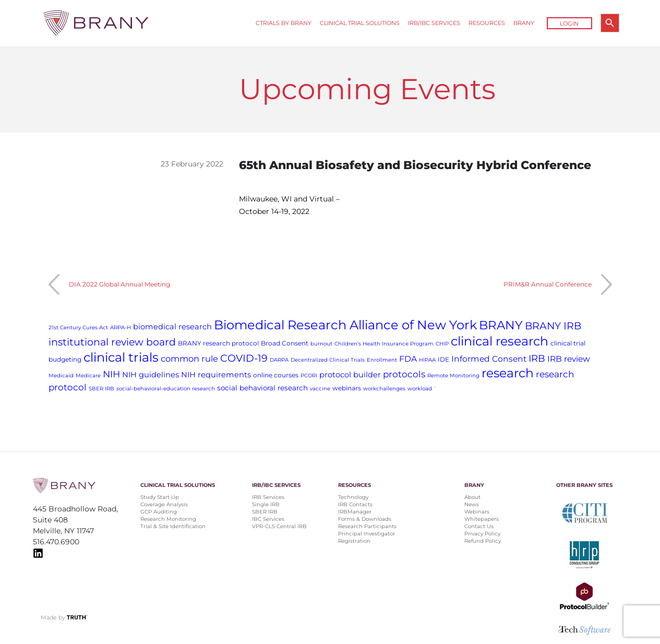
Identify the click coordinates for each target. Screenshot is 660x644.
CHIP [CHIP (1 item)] (442, 344)
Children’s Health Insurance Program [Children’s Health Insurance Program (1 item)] (384, 344)
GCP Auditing (159, 512)
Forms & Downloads (365, 519)
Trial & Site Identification (173, 526)
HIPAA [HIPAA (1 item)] (427, 360)
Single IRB (266, 504)
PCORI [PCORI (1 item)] (309, 375)
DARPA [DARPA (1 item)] (279, 360)
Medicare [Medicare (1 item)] (88, 375)
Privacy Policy (482, 534)
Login (569, 23)
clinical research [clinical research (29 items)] (500, 341)
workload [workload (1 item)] (420, 389)
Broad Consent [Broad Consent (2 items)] (285, 343)
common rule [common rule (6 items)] (189, 359)
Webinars (477, 512)
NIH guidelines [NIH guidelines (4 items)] (151, 375)
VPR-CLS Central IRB (279, 526)
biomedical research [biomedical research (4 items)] (172, 327)
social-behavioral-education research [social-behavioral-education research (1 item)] (166, 389)
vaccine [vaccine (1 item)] (320, 389)
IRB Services (268, 497)
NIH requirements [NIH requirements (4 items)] (216, 375)
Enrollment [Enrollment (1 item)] (382, 360)
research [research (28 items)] (508, 373)
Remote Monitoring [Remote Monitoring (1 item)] (453, 375)
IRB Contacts (355, 504)
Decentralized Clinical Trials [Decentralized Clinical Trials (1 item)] (328, 360)
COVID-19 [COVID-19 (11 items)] (244, 358)
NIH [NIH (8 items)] (111, 374)
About (472, 497)
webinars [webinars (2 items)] (347, 388)
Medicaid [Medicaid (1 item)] (61, 375)
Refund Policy (483, 541)
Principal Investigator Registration (367, 537)
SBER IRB (265, 512)
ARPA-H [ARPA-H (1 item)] (121, 327)
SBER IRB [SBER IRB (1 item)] (101, 389)
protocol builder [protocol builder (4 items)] (350, 375)
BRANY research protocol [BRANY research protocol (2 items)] (218, 343)
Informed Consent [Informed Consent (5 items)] (489, 359)
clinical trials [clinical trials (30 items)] (121, 357)
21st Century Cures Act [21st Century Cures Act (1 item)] (78, 327)
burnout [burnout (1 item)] (321, 344)
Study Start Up (160, 497)
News (472, 504)
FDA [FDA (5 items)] (408, 359)
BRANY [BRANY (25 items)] (501, 325)
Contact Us (479, 526)
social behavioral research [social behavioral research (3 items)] (262, 388)
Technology (353, 497)
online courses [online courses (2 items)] (276, 375)
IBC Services (268, 519)
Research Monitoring (168, 519)
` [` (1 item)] (436, 389)
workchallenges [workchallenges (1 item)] (384, 389)
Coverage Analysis (164, 504)
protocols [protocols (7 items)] (404, 374)
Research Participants (367, 526)
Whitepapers (482, 519)
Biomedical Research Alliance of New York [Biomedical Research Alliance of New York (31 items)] (345, 325)
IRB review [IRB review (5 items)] (569, 359)
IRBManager (355, 512)
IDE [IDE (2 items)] (443, 359)
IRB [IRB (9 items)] (537, 358)
